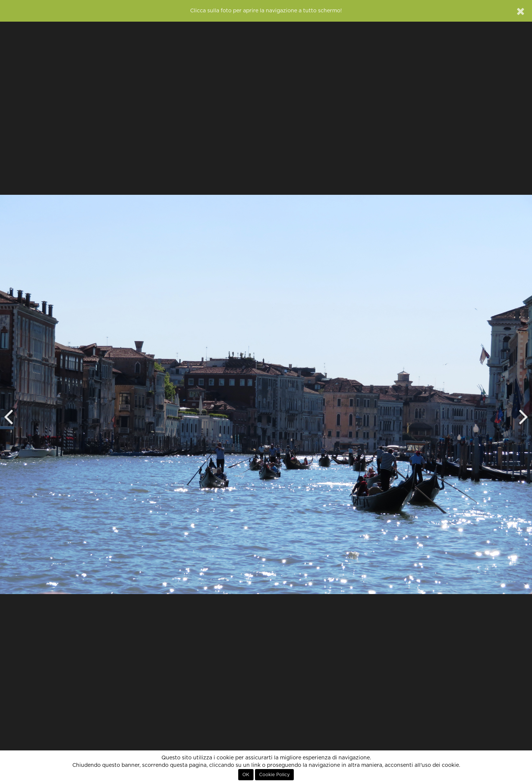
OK (246, 775)
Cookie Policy (274, 775)
